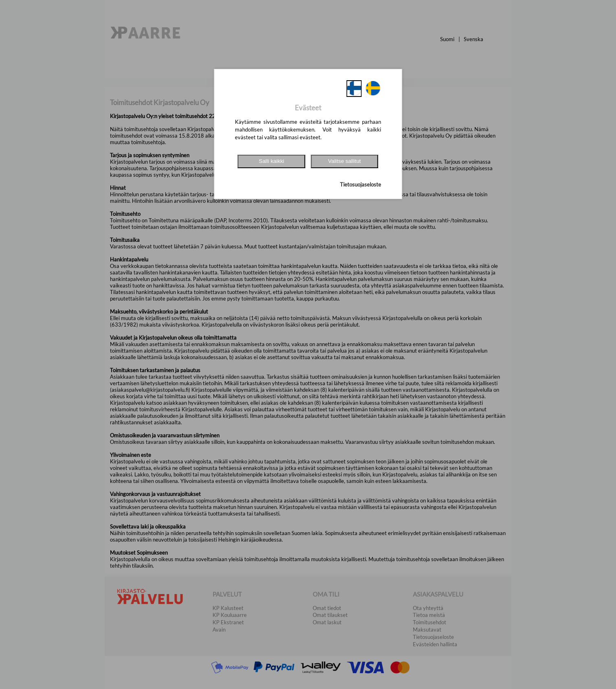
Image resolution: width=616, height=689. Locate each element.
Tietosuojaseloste (361, 184)
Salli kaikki (272, 161)
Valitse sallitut (345, 161)
